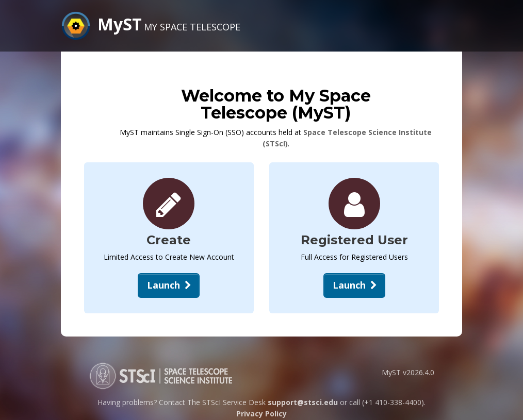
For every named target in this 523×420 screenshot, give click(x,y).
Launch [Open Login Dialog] (356, 285)
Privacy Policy (261, 414)
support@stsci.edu (303, 402)
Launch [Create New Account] (170, 285)
